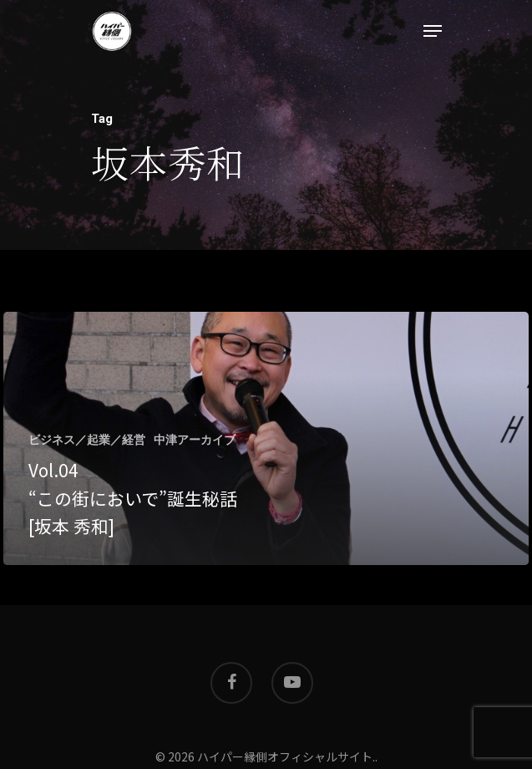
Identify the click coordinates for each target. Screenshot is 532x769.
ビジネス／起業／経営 (87, 440)
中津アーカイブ (195, 440)
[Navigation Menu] (433, 31)
